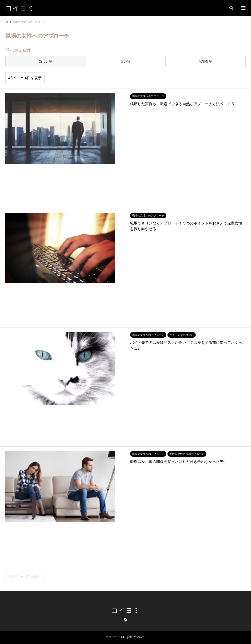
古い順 (125, 62)
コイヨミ (126, 610)
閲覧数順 (205, 62)
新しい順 (45, 62)
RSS (126, 620)
